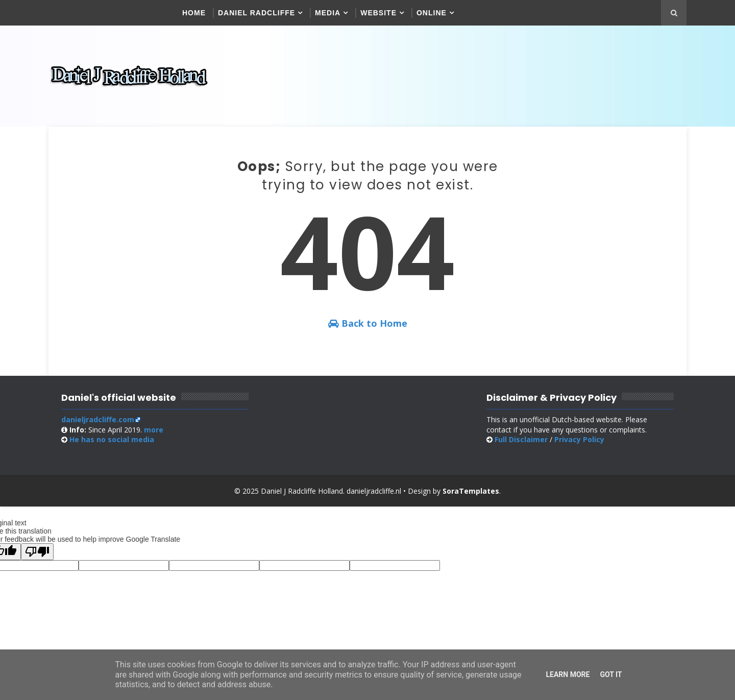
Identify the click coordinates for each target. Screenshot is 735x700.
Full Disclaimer (521, 439)
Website (378, 13)
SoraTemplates (471, 491)
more (154, 430)
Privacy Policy (579, 439)
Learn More (568, 674)
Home (194, 13)
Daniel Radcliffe (256, 13)
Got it (611, 674)
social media (112, 439)
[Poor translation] (37, 552)
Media (328, 13)
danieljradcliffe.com (98, 419)
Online (432, 13)
